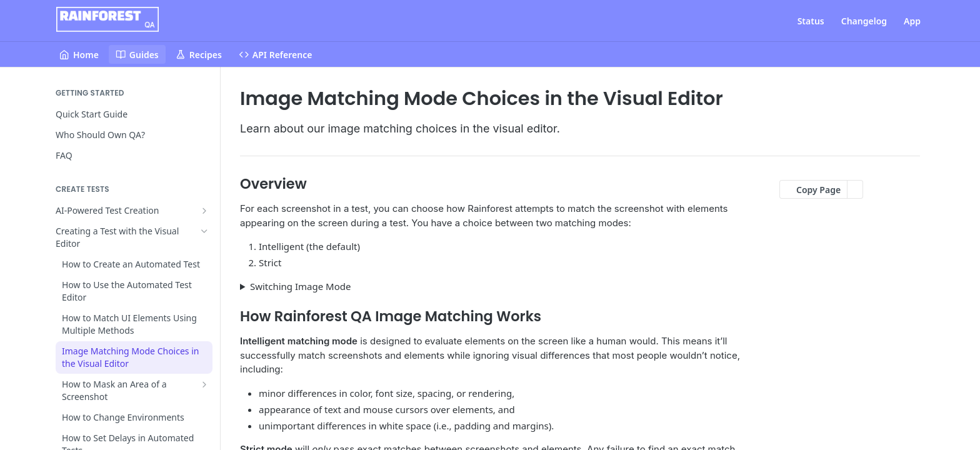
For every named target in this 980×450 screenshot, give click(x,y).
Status (811, 21)
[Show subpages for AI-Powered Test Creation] (204, 211)
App (912, 21)
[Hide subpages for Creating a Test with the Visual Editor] (204, 231)
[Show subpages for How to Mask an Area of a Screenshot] (204, 384)
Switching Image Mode (301, 286)
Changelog (864, 21)
